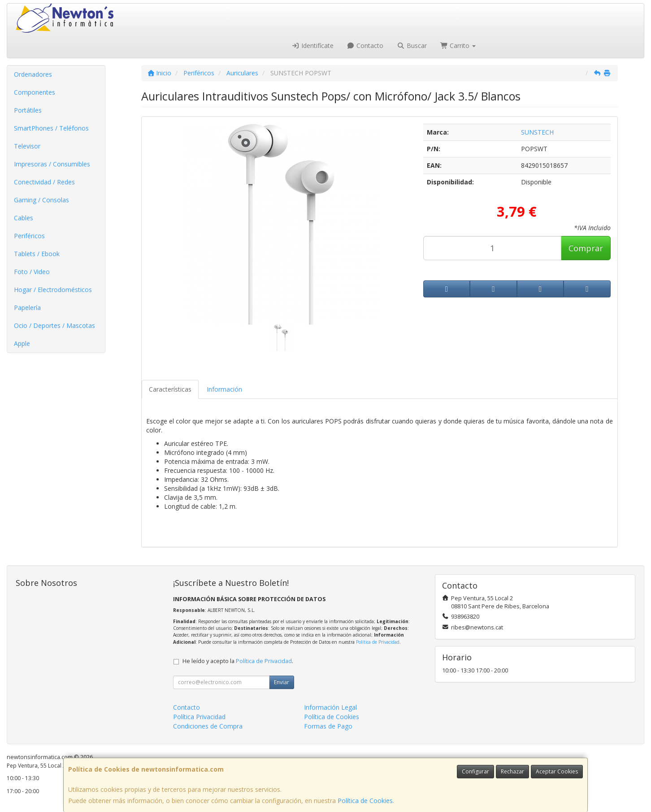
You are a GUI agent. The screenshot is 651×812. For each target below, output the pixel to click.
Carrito (458, 46)
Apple (22, 343)
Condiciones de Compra (208, 726)
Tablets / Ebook (37, 254)
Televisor (27, 146)
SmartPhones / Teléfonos (51, 128)
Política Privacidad (199, 717)
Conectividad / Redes (44, 182)
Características (170, 389)
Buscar (412, 46)
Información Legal (330, 707)
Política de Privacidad (378, 642)
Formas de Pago (328, 726)
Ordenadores (33, 74)
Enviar (282, 682)
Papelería (27, 308)
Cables (24, 218)
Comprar (586, 248)
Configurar (475, 771)
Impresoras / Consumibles (52, 164)
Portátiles (28, 110)
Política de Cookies (365, 801)
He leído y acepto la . (238, 661)
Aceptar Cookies (557, 771)
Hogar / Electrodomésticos (53, 290)
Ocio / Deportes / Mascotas (54, 325)
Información (224, 389)
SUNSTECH (537, 132)
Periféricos (29, 236)
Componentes (35, 92)
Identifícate (312, 46)
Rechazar (512, 771)
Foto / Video (32, 272)
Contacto (365, 46)
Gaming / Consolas (41, 200)
